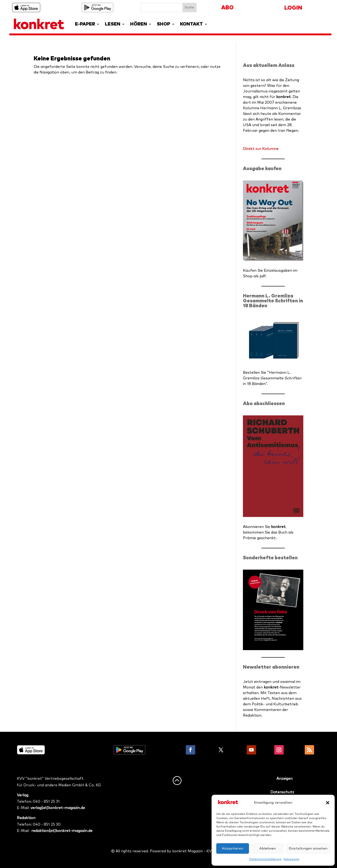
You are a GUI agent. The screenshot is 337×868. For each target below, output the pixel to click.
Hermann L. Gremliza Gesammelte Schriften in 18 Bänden (273, 301)
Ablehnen (267, 848)
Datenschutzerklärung (265, 859)
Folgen (206, 750)
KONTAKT (191, 24)
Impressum (291, 859)
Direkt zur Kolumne (261, 149)
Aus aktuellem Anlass (269, 65)
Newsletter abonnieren (271, 667)
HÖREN (139, 24)
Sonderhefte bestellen (270, 558)
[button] (328, 803)
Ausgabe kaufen (262, 169)
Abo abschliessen (264, 404)
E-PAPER (85, 24)
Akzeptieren (233, 848)
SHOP (163, 24)
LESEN (113, 24)
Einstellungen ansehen (308, 848)
